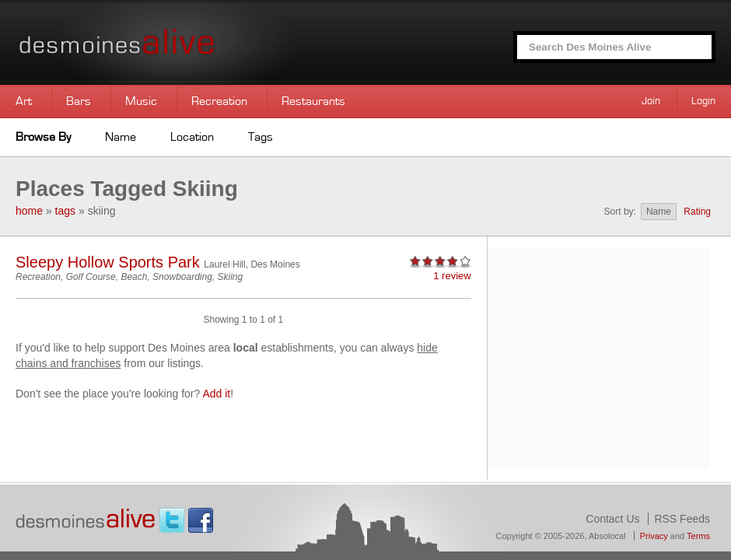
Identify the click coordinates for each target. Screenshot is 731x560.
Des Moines (275, 264)
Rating (697, 212)
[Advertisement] (598, 357)
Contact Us (612, 519)
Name (121, 137)
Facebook (201, 520)
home (29, 211)
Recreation (219, 101)
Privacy (654, 536)
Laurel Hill (224, 264)
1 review (452, 276)
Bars (79, 101)
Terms (698, 536)
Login (703, 101)
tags (65, 211)
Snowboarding (182, 277)
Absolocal (607, 536)
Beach (134, 277)
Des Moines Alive (171, 42)
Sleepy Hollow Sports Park (108, 262)
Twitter (172, 520)
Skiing (231, 277)
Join (651, 101)
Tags (261, 137)
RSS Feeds (682, 519)
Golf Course (91, 277)
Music (141, 101)
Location (192, 137)
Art (24, 101)
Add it (216, 394)
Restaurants (313, 101)
